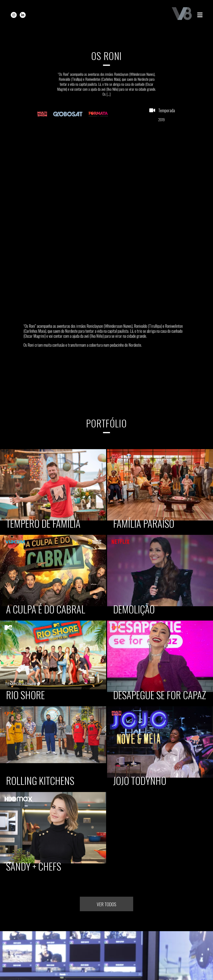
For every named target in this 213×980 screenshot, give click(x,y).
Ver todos (106, 903)
